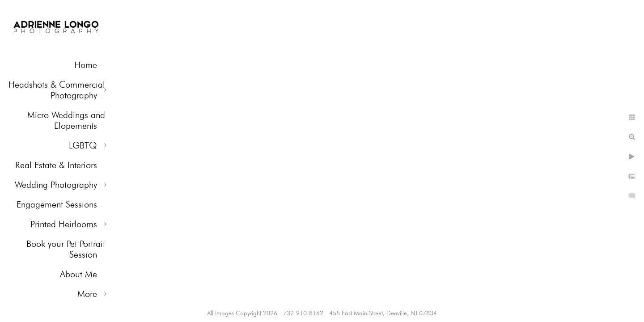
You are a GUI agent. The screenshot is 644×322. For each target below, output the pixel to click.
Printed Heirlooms (64, 224)
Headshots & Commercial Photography (57, 90)
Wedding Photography (56, 185)
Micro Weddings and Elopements (66, 120)
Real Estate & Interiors (56, 165)
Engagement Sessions (57, 204)
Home (86, 65)
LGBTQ (83, 145)
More (87, 294)
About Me (78, 274)
